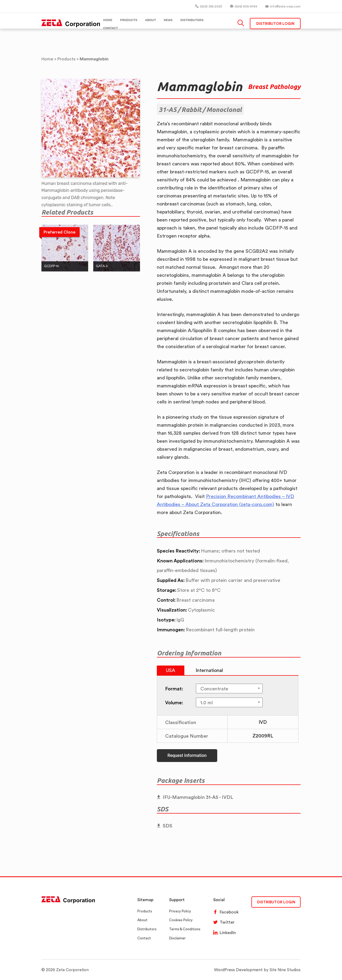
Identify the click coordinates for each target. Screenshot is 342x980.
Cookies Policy (181, 920)
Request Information (187, 755)
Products (145, 911)
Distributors (147, 929)
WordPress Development (239, 970)
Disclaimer (177, 938)
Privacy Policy (180, 911)
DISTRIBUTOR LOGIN (276, 902)
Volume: (174, 702)
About (142, 920)
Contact (144, 938)
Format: (174, 689)
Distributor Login (275, 24)
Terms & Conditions (185, 929)
